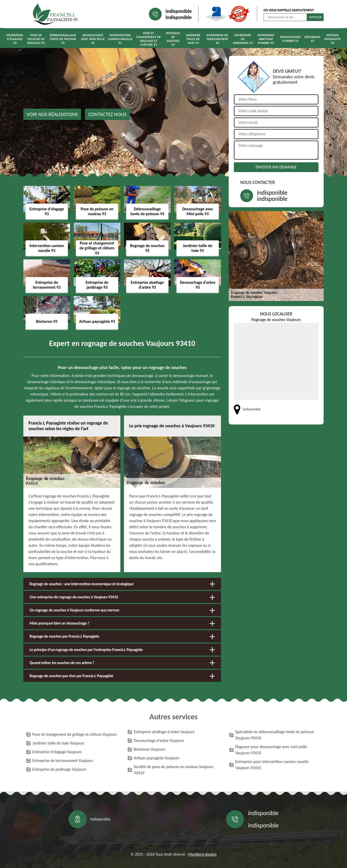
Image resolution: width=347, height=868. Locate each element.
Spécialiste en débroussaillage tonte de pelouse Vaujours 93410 (275, 735)
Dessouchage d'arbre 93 (290, 39)
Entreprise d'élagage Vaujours (57, 752)
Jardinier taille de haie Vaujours (58, 743)
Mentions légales (203, 854)
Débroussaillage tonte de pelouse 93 (63, 39)
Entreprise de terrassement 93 (217, 39)
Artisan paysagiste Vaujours (156, 758)
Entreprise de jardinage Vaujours (59, 769)
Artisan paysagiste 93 (333, 39)
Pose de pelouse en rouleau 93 (36, 39)
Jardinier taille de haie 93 (193, 39)
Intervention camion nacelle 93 (120, 39)
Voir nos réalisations (52, 114)
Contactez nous (107, 114)
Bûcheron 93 (312, 39)
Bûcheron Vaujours (150, 749)
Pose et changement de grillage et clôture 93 (148, 39)
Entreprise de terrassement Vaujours (63, 761)
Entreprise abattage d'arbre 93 (266, 39)
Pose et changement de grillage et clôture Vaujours (75, 734)
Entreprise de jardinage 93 (243, 39)
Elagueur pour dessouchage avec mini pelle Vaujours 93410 (271, 750)
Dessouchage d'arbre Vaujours (159, 740)
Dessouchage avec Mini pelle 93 (93, 39)
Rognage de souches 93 (173, 39)
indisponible (179, 11)
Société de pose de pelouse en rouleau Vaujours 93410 (173, 770)
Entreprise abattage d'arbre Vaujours (164, 732)
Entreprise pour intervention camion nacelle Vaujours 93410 (272, 765)
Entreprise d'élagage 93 (15, 39)
